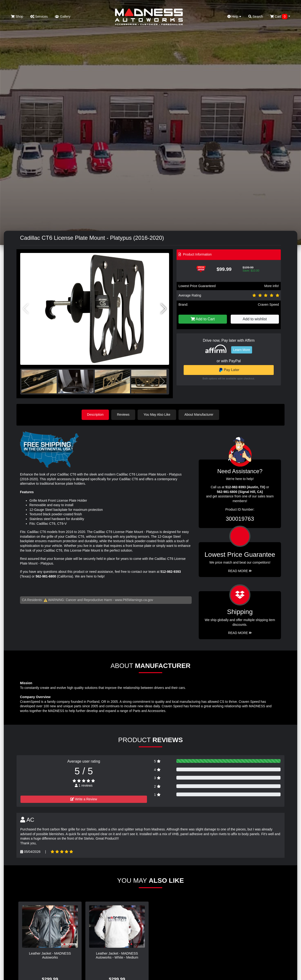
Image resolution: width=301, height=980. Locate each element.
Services (39, 16)
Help (234, 16)
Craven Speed (268, 305)
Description (95, 415)
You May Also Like (158, 415)
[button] (164, 309)
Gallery (63, 16)
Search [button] (256, 16)
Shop (17, 16)
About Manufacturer (200, 415)
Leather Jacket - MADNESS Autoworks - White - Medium (117, 955)
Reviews (124, 415)
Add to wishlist (255, 319)
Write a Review (84, 799)
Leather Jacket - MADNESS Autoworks (50, 955)
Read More (240, 571)
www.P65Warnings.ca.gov (134, 600)
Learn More (242, 350)
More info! (272, 286)
